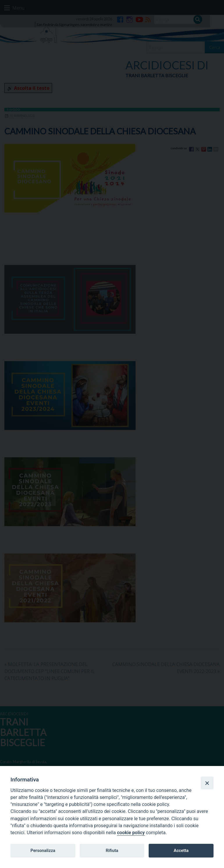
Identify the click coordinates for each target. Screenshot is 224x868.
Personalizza (43, 851)
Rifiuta (112, 851)
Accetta (181, 851)
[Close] (207, 783)
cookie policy (131, 833)
